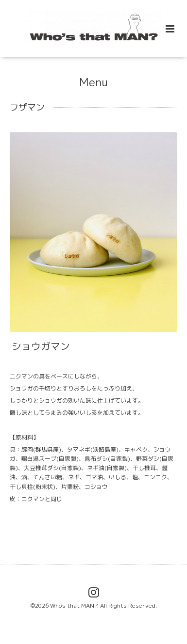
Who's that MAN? (74, 605)
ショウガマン (41, 346)
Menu (93, 82)
